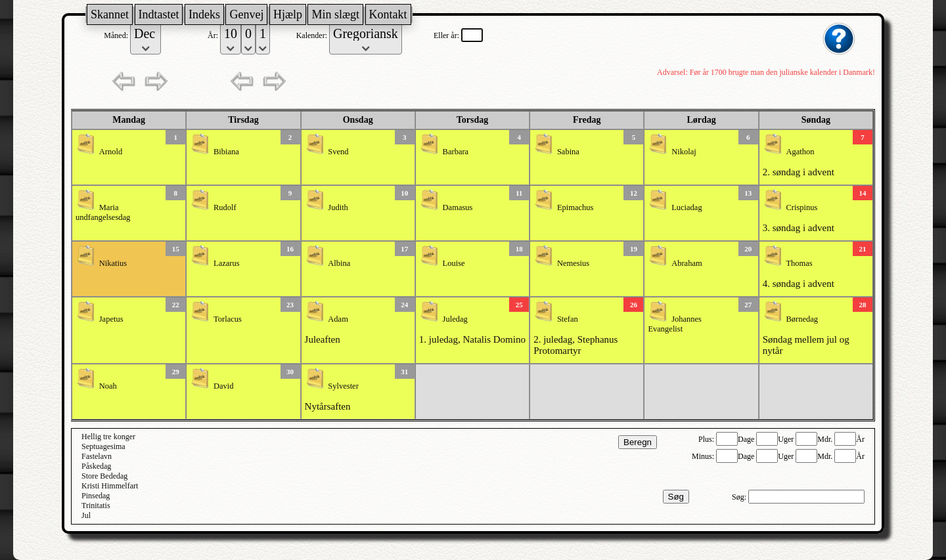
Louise (454, 263)
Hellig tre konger (108, 437)
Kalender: (313, 35)
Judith (338, 207)
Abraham (687, 263)
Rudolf (225, 207)
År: (214, 35)
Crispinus (801, 207)
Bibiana (226, 152)
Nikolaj (684, 152)
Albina (339, 263)
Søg (676, 497)
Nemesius (573, 263)
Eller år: (447, 35)
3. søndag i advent (799, 228)
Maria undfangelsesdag (103, 212)
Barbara (456, 152)
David (224, 386)
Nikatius (113, 263)
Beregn (638, 442)
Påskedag (96, 466)
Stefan (568, 319)
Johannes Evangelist (675, 324)
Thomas (799, 263)
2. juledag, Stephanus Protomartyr (575, 345)
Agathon (800, 152)
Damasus (458, 207)
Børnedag (802, 319)
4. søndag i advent (799, 284)
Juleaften (323, 339)
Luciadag (687, 207)
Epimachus (575, 207)
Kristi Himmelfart (110, 486)
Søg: (740, 497)
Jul (86, 515)
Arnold (111, 152)
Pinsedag (96, 496)
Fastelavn (97, 456)
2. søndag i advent (799, 172)
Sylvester (343, 386)
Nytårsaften (328, 406)
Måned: (117, 35)
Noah (108, 386)
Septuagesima (103, 446)
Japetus (111, 319)
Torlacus (228, 319)
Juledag (455, 319)
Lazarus (227, 263)
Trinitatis (96, 506)
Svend (338, 152)
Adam (338, 319)
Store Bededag (104, 476)
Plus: (707, 439)
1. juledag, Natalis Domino (472, 339)
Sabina (568, 152)
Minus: (704, 456)
